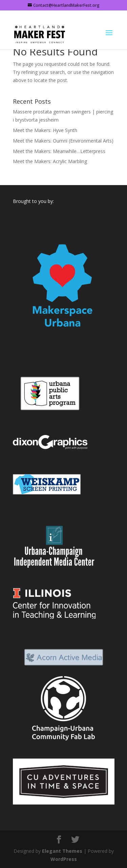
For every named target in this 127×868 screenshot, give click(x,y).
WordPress (64, 859)
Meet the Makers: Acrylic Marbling (50, 161)
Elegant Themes (62, 851)
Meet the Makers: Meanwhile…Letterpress (59, 151)
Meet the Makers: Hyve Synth (45, 130)
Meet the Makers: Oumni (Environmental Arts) (63, 141)
